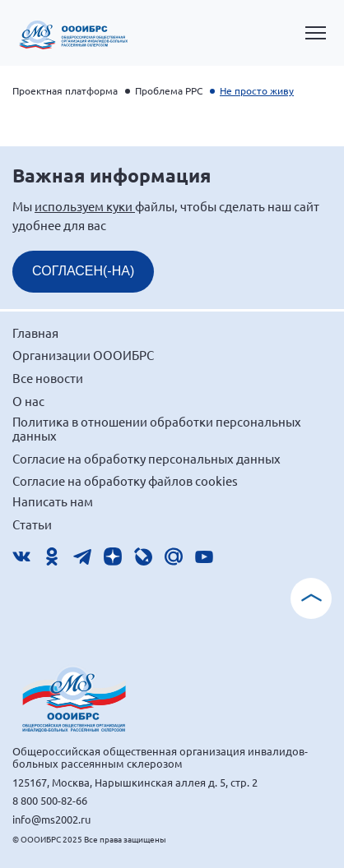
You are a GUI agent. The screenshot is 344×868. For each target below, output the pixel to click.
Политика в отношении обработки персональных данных (157, 429)
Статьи (32, 524)
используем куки (85, 206)
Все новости (48, 378)
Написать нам (53, 501)
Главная (35, 332)
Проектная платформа (65, 90)
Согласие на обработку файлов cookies (125, 480)
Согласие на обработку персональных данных (146, 458)
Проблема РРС (169, 90)
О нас (28, 401)
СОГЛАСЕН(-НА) (83, 271)
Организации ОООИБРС (83, 355)
